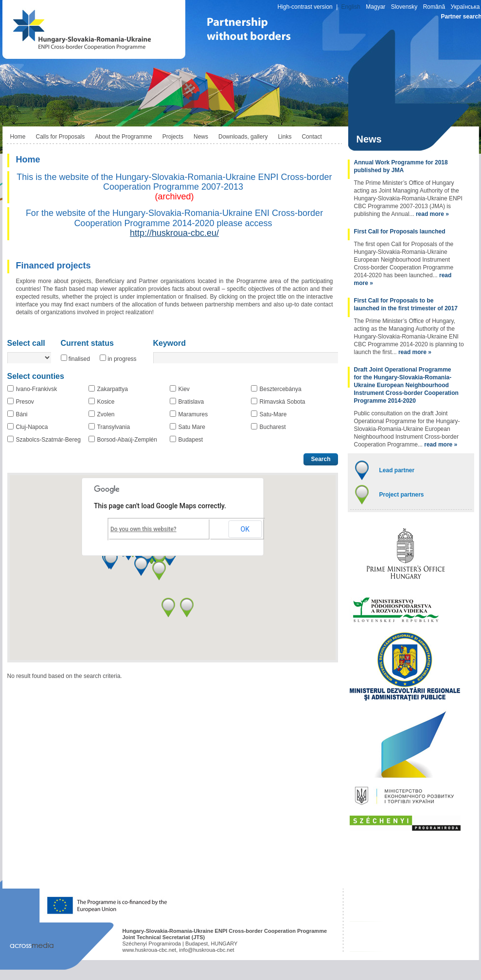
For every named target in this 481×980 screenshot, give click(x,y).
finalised (79, 359)
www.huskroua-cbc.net (150, 950)
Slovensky (404, 7)
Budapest (191, 440)
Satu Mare (192, 427)
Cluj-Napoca (32, 427)
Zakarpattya (113, 389)
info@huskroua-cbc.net (206, 950)
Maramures (193, 414)
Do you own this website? (143, 529)
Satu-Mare (273, 414)
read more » (432, 214)
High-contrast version (305, 7)
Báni (22, 414)
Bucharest (273, 427)
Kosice (106, 402)
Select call (26, 343)
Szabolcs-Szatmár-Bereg (48, 440)
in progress (122, 359)
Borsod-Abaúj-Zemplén (127, 440)
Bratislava (191, 402)
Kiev (184, 389)
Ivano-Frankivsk (37, 389)
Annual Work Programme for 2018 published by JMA (401, 166)
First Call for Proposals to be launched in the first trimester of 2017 (406, 304)
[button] (111, 560)
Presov (25, 402)
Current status (87, 343)
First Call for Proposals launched (400, 232)
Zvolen (106, 414)
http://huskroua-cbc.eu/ (174, 233)
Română (434, 7)
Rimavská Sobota (283, 402)
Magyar (375, 7)
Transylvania (114, 427)
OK (245, 529)
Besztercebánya (281, 389)
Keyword (170, 343)
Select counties (36, 376)
